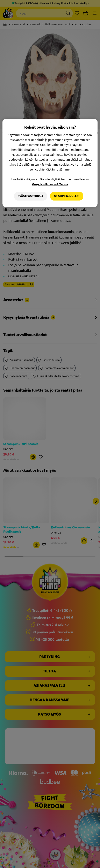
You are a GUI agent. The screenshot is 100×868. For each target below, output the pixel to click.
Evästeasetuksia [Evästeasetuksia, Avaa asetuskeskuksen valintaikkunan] (31, 196)
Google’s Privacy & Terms (50, 184)
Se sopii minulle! (67, 196)
